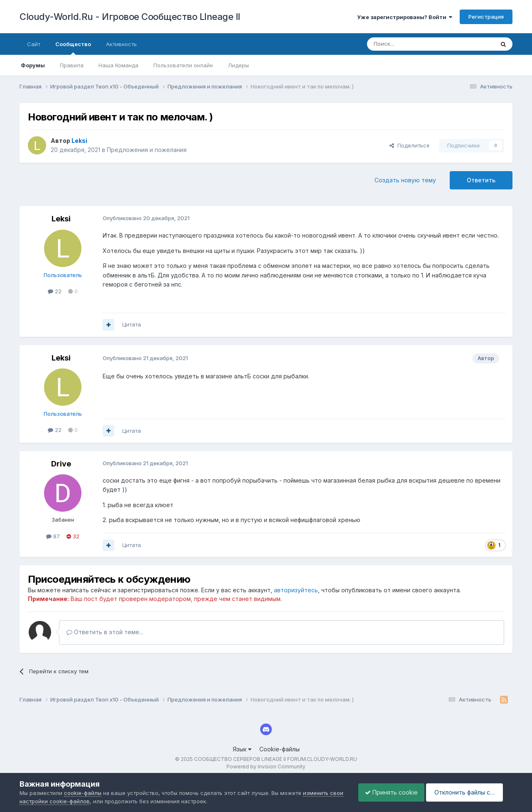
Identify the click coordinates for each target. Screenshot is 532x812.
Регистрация (486, 17)
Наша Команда (118, 65)
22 (55, 291)
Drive (61, 464)
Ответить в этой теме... (105, 632)
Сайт (34, 44)
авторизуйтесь (296, 590)
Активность (121, 44)
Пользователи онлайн (183, 65)
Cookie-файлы (280, 749)
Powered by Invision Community (266, 767)
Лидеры (238, 65)
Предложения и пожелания (147, 150)
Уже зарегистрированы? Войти (405, 17)
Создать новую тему (405, 180)
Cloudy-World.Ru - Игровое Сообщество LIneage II (130, 17)
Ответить (481, 180)
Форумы (33, 65)
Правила (72, 65)
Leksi (61, 219)
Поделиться (409, 145)
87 (53, 536)
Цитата (132, 324)
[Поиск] (411, 44)
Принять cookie (385, 792)
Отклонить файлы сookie (467, 792)
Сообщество (73, 48)
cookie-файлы (83, 793)
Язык (242, 749)
